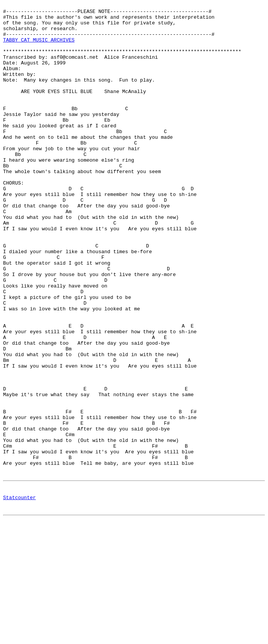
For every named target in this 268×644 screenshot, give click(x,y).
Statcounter (19, 596)
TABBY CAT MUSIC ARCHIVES (39, 48)
